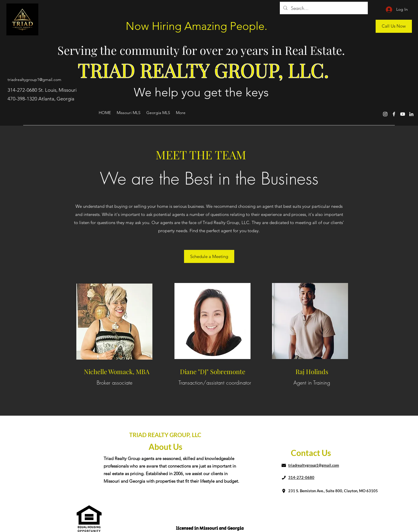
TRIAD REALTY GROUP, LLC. (203, 70)
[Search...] (323, 8)
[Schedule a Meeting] (209, 256)
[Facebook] (394, 114)
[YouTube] (403, 114)
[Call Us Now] (394, 26)
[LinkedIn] (411, 114)
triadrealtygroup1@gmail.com (34, 80)
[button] (209, 63)
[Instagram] (385, 114)
